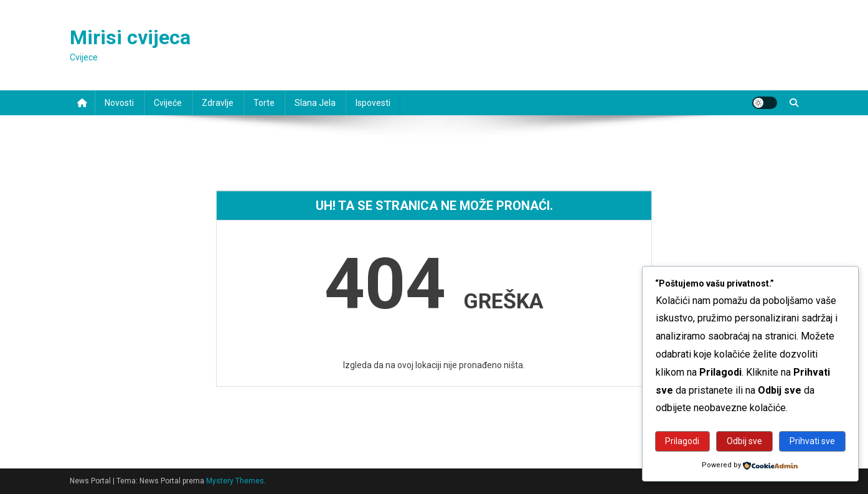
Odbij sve (744, 441)
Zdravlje (218, 103)
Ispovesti (373, 103)
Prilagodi (682, 441)
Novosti (119, 103)
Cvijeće (168, 103)
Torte (264, 103)
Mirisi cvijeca (130, 37)
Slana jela (315, 103)
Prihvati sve (812, 441)
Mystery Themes (235, 481)
